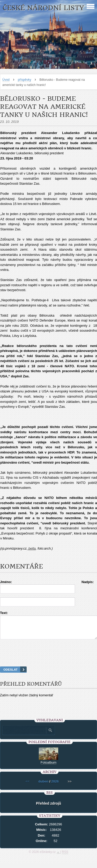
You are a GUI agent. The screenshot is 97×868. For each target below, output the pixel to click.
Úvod (6, 80)
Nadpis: (88, 582)
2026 (55, 786)
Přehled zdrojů (48, 808)
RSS (65, 857)
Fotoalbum (48, 767)
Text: (4, 613)
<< (28, 786)
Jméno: (6, 582)
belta (32, 548)
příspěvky (24, 80)
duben (43, 786)
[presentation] (49, 659)
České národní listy (43, 8)
